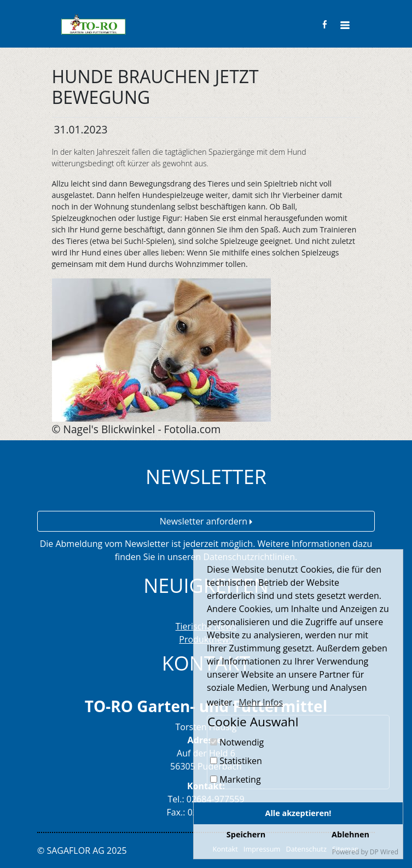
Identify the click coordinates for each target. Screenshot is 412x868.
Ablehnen (350, 834)
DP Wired (384, 852)
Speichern (246, 834)
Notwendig (237, 742)
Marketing (236, 779)
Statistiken (236, 761)
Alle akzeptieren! (298, 813)
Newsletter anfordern (206, 521)
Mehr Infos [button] (261, 702)
